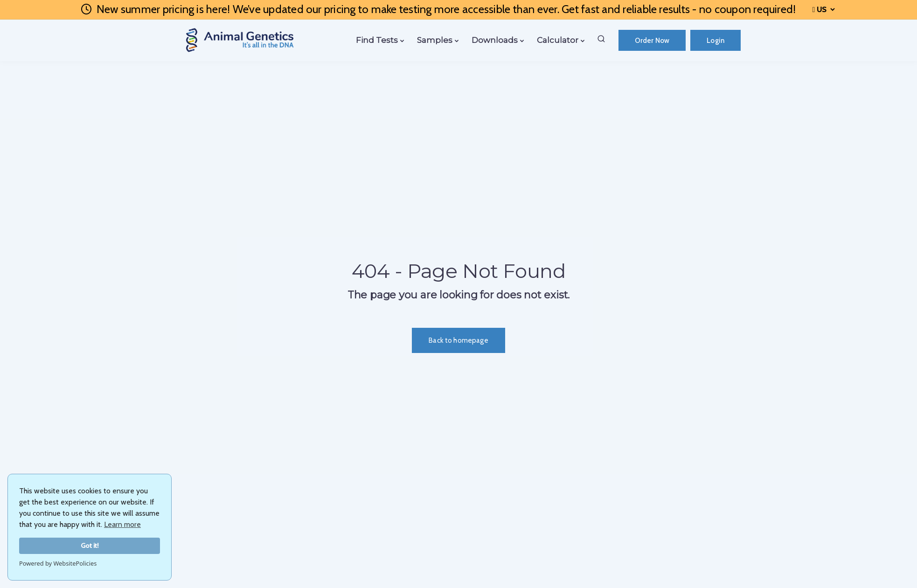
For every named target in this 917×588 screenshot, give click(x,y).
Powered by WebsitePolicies (58, 563)
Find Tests (377, 40)
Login (716, 41)
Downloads (495, 40)
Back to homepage (458, 340)
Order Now (652, 41)
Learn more (122, 524)
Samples (435, 40)
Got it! (90, 546)
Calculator (558, 40)
